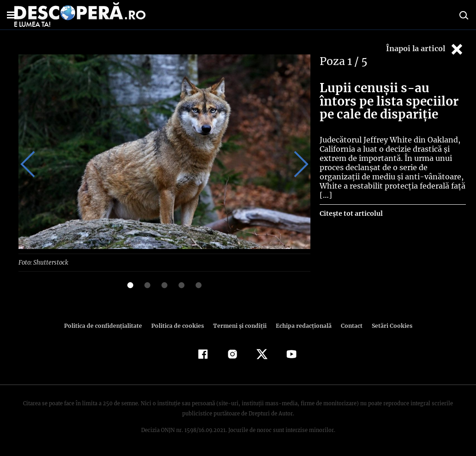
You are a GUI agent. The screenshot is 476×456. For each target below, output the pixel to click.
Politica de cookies (178, 325)
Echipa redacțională (301, 325)
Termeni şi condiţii (238, 325)
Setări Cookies (387, 325)
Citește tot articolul (351, 204)
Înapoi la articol (425, 49)
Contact (348, 325)
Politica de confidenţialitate (107, 325)
